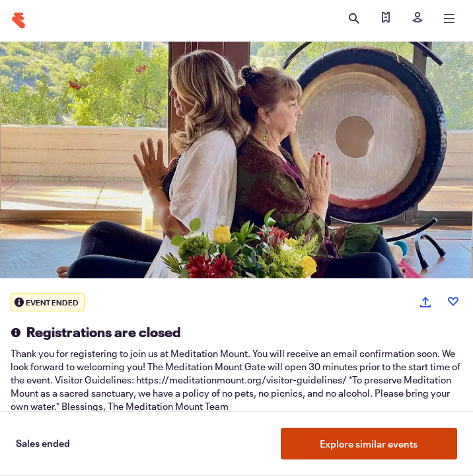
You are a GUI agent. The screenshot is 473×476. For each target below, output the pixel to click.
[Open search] (354, 19)
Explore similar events (369, 444)
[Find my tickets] (386, 19)
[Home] (18, 20)
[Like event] (453, 301)
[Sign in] (418, 19)
